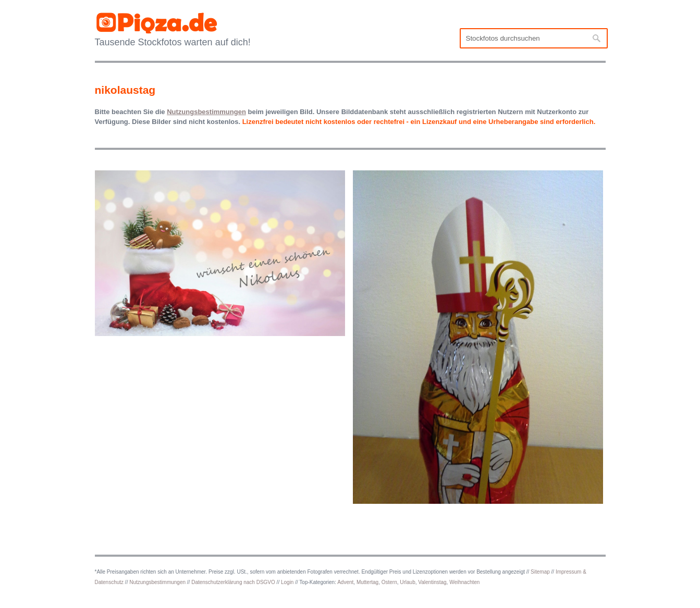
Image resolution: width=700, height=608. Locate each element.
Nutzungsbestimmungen (157, 582)
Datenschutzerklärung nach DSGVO (233, 582)
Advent (345, 582)
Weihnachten (464, 582)
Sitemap (540, 572)
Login (287, 582)
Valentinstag (432, 582)
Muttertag (367, 582)
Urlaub (407, 582)
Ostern (389, 582)
